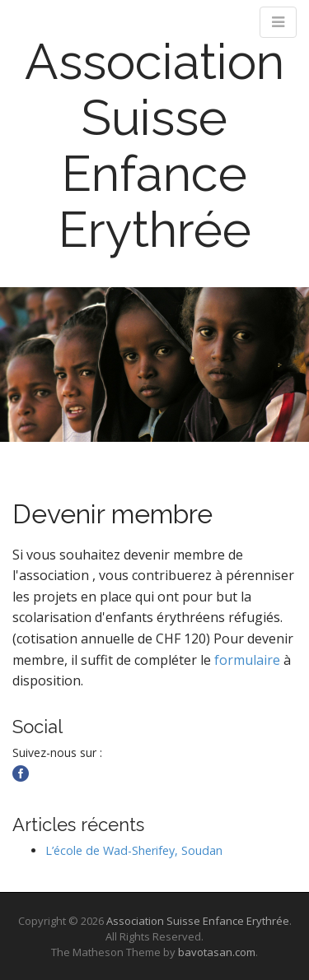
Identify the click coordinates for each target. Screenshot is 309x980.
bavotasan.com (217, 952)
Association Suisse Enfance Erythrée (154, 146)
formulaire (247, 660)
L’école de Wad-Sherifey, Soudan (134, 850)
